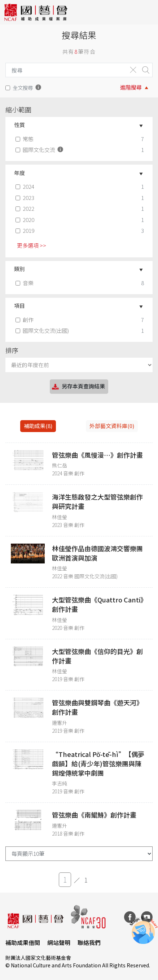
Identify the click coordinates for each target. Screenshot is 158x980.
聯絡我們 (89, 942)
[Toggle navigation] (147, 12)
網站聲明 (59, 942)
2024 (26, 186)
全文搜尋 (23, 88)
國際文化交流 (40, 150)
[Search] (65, 70)
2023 (26, 198)
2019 (26, 230)
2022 (26, 208)
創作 (25, 320)
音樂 (25, 283)
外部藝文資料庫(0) (112, 426)
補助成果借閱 (23, 942)
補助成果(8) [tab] (38, 426)
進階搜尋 (131, 87)
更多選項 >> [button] (32, 245)
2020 (26, 220)
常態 (25, 139)
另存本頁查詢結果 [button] (78, 387)
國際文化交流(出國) (43, 330)
